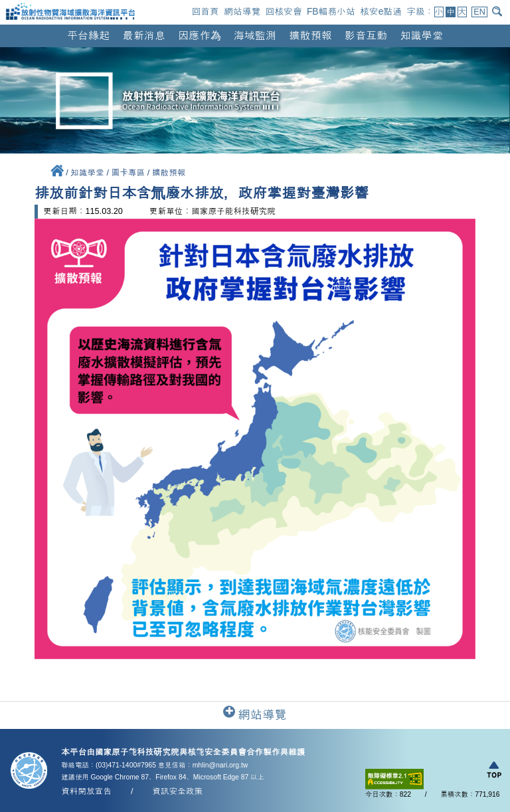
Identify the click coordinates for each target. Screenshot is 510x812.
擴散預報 (169, 173)
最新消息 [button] (144, 35)
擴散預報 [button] (310, 35)
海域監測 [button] (255, 35)
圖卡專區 (129, 173)
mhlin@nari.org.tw (220, 765)
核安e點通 (381, 11)
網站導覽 (242, 11)
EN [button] (479, 12)
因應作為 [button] (199, 35)
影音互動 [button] (366, 35)
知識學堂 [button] (422, 35)
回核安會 (283, 11)
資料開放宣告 (86, 791)
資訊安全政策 (177, 791)
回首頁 (205, 11)
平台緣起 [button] (88, 35)
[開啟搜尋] (498, 11)
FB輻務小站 (331, 11)
